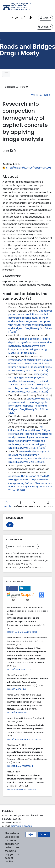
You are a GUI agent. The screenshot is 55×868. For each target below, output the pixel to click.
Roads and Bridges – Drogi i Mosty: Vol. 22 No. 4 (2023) (30, 369)
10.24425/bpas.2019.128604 (20, 766)
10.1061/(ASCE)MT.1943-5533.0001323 (24, 739)
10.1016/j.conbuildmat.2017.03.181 (22, 632)
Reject (31, 834)
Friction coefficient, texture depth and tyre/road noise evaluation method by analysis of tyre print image (30, 344)
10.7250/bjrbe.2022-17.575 (19, 669)
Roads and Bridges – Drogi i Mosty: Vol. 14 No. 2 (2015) (28, 351)
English (43, 27)
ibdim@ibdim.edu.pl (22, 826)
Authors (48, 505)
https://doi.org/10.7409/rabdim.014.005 (27, 168)
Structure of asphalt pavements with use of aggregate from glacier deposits (29, 402)
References (21, 505)
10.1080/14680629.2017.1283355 (21, 789)
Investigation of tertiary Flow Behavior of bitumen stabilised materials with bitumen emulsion (30, 364)
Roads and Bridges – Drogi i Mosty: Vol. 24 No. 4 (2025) (27, 446)
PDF (10, 525)
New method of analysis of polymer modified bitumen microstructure (29, 455)
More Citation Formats (22, 546)
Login (45, 18)
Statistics (34, 505)
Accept (44, 834)
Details (7, 505)
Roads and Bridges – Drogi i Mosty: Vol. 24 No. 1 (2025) (30, 328)
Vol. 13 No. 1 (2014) (41, 95)
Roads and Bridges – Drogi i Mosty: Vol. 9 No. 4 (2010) (28, 409)
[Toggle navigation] (6, 74)
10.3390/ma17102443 (17, 689)
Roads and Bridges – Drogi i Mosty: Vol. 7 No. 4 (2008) (30, 460)
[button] (12, 588)
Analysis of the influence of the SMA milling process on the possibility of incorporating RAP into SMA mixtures (30, 480)
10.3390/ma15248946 (17, 712)
